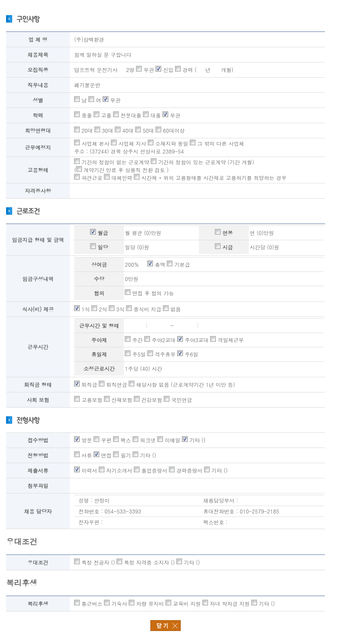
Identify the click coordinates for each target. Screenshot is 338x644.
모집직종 (38, 70)
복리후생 (38, 603)
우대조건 (38, 562)
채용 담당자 (38, 511)
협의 (99, 293)
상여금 (99, 264)
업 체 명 (38, 39)
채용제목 (38, 54)
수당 (99, 279)
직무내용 (38, 85)
